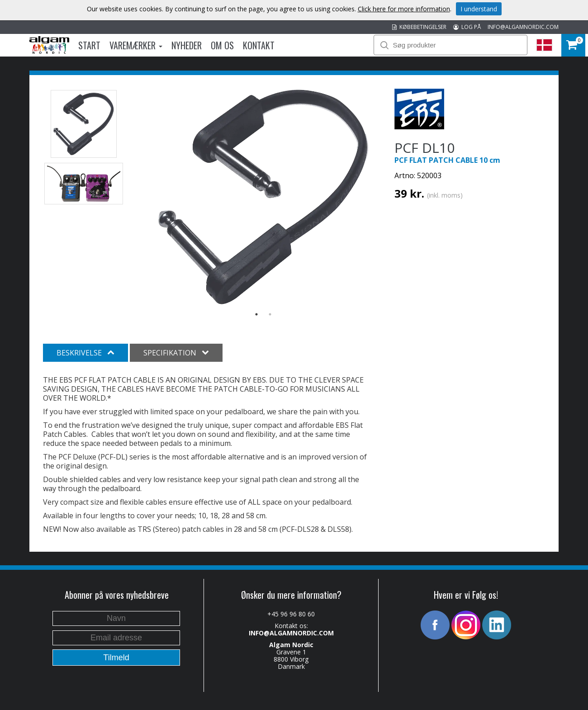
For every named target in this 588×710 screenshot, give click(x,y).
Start (89, 45)
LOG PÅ (467, 27)
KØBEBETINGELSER (419, 27)
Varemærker (136, 45)
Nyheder (187, 45)
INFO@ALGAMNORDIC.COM (523, 27)
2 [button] (270, 314)
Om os (222, 45)
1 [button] (256, 314)
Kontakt (259, 45)
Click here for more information (404, 9)
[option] (263, 197)
